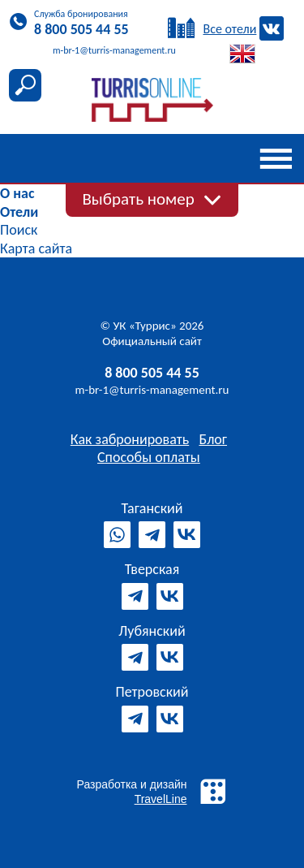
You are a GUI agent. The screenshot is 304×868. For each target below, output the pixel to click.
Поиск (19, 230)
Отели (19, 212)
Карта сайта (36, 248)
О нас (17, 193)
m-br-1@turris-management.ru (152, 390)
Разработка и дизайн (152, 791)
